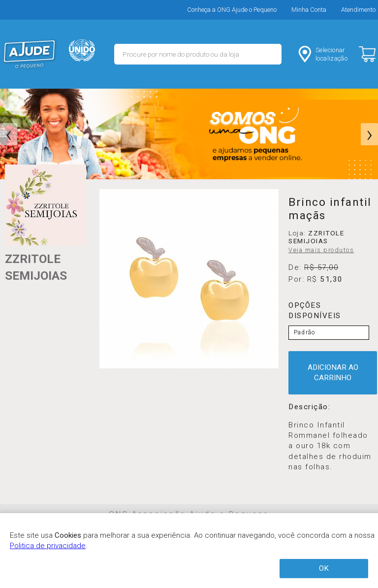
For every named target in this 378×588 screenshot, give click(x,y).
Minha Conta (309, 10)
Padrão (304, 332)
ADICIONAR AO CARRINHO (333, 373)
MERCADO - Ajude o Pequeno (30, 54)
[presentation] (9, 134)
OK (324, 568)
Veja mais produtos (321, 250)
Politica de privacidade (48, 546)
